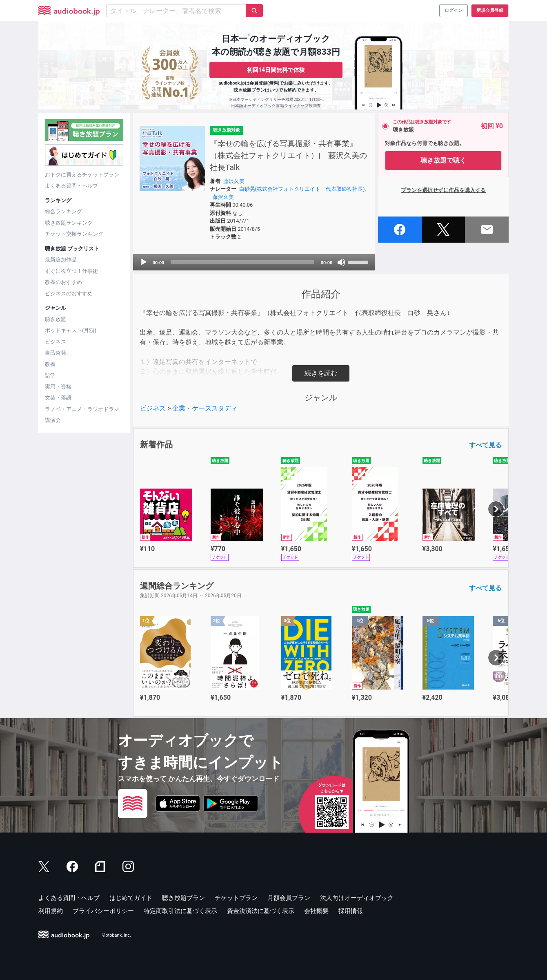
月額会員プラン (289, 898)
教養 (50, 364)
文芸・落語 (58, 398)
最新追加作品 (61, 260)
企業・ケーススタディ (205, 408)
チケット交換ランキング (74, 234)
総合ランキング (63, 211)
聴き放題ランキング (69, 223)
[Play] (144, 262)
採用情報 (351, 911)
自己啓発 (56, 353)
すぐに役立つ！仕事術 (71, 271)
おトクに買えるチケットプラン (82, 175)
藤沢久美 (234, 181)
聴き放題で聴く (443, 160)
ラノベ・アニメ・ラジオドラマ (82, 409)
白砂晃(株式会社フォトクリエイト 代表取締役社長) (302, 189)
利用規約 (51, 911)
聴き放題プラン (183, 898)
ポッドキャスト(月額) (71, 330)
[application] (254, 262)
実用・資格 (58, 387)
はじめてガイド (131, 898)
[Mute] (341, 262)
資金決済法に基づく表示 (261, 911)
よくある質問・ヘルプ (71, 186)
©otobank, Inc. (117, 935)
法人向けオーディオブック (357, 898)
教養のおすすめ (63, 282)
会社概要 (316, 911)
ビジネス (56, 342)
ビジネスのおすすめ (69, 294)
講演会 (53, 420)
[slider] (242, 262)
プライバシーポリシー (103, 911)
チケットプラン (236, 898)
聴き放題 (56, 319)
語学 (50, 375)
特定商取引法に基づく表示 (180, 911)
